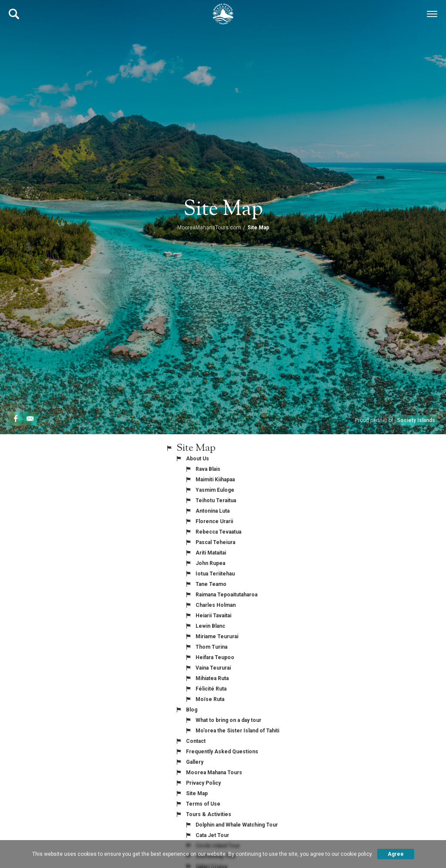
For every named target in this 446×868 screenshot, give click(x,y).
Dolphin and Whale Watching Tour (237, 825)
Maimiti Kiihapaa (215, 480)
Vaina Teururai (213, 668)
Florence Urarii (214, 521)
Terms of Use (203, 804)
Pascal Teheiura (215, 542)
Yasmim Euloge (215, 490)
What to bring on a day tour (228, 720)
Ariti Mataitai (211, 553)
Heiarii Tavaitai (213, 616)
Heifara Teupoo (215, 657)
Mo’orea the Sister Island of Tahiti (237, 731)
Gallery (195, 762)
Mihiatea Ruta (212, 678)
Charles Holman (216, 605)
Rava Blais (208, 469)
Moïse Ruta (210, 699)
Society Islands (416, 420)
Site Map (197, 793)
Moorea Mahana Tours (214, 773)
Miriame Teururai (217, 637)
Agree (396, 854)
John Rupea (210, 563)
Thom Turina (211, 647)
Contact (196, 741)
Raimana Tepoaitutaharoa (226, 595)
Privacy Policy (203, 783)
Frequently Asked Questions (222, 752)
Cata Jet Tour (212, 835)
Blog (192, 710)
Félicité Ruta (211, 689)
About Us (198, 459)
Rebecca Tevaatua (218, 532)
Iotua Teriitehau (215, 574)
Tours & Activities (209, 814)
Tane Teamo (211, 584)
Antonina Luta (213, 511)
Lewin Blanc (210, 626)
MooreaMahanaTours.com (209, 228)
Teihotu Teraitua (216, 500)
